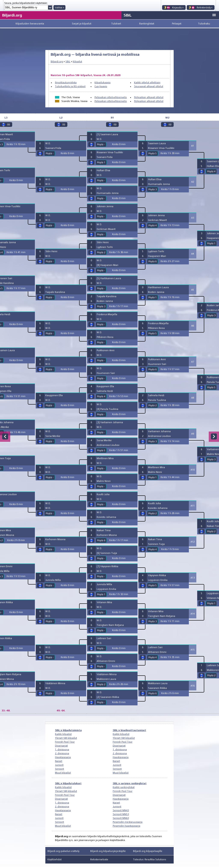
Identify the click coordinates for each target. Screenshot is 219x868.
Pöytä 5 (101, 450)
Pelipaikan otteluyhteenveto (111, 97)
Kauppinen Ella (54, 395)
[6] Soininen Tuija (107, 553)
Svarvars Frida (53, 148)
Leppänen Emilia (106, 589)
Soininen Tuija (156, 544)
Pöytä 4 (101, 396)
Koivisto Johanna (106, 517)
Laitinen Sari (104, 638)
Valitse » (59, 7)
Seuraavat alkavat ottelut (149, 86)
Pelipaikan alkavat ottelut (149, 97)
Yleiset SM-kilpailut (66, 738)
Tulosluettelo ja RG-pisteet (70, 86)
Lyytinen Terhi (105, 247)
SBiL (128, 15)
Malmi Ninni (104, 481)
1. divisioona (62, 750)
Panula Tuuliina (157, 400)
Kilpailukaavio (103, 82)
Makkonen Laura (106, 679)
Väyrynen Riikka (157, 575)
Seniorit (59, 769)
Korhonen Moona (55, 539)
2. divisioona (62, 753)
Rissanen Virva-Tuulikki (110, 152)
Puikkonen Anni (106, 350)
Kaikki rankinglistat (124, 787)
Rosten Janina (105, 301)
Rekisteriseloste (99, 859)
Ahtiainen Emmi (106, 661)
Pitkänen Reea (105, 337)
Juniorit (59, 765)
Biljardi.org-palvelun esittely (63, 851)
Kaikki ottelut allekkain (147, 82)
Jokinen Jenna (105, 206)
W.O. (48, 143)
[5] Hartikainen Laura (109, 278)
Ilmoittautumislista (66, 82)
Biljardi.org (12, 15)
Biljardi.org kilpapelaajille (148, 851)
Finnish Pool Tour (65, 742)
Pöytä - (50, 153)
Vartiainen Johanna (159, 431)
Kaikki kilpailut (63, 734)
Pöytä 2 (101, 252)
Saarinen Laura (157, 143)
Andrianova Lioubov (108, 445)
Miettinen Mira (105, 458)
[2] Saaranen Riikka (108, 697)
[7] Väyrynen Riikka (107, 566)
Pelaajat (177, 24)
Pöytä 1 (101, 162)
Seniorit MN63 (121, 818)
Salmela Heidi (105, 391)
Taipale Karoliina (55, 292)
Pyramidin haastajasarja (127, 826)
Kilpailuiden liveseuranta (30, 24)
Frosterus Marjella (107, 314)
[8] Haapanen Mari (107, 265)
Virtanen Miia (104, 602)
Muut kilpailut (63, 773)
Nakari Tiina (104, 530)
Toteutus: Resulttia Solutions (149, 859)
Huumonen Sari (106, 373)
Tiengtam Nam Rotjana (110, 625)
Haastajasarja (63, 757)
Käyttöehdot (55, 859)
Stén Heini (51, 251)
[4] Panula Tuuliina (107, 409)
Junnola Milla (53, 580)
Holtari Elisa (103, 170)
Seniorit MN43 (121, 810)
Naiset (59, 761)
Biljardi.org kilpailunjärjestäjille (108, 851)
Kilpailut (77, 61)
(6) (64, 124)
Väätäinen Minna (55, 683)
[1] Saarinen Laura (107, 134)
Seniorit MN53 (121, 814)
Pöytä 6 (101, 540)
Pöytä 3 (101, 306)
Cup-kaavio (101, 86)
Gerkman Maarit (106, 229)
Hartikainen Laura (158, 287)
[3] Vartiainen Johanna (110, 422)
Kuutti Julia (103, 494)
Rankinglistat (147, 24)
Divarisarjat (61, 746)
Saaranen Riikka (157, 688)
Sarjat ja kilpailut (82, 24)
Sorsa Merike (53, 436)
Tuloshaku (204, 24)
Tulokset (116, 24)
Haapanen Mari (157, 256)
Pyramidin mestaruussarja (128, 822)
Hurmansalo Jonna (108, 193)
